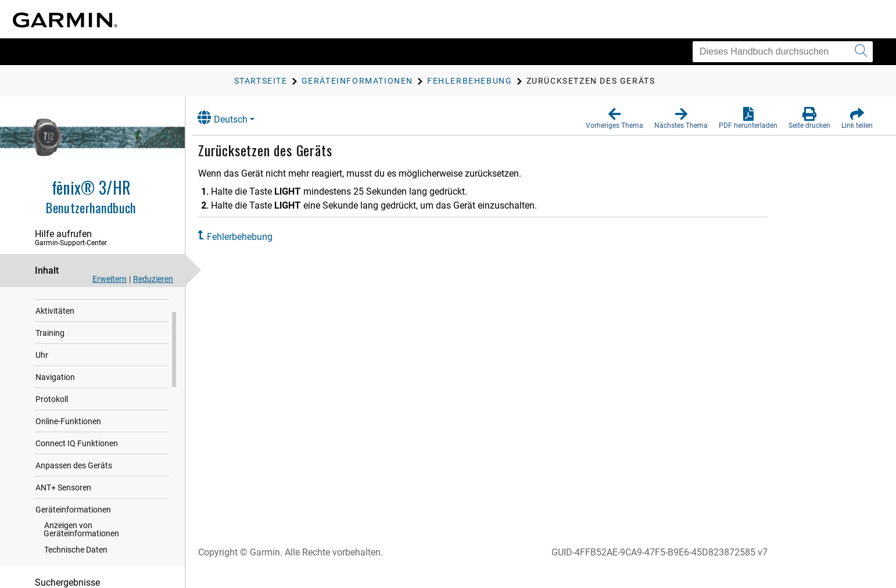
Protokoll (52, 422)
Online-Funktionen (68, 444)
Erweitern (110, 279)
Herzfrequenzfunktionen (79, 312)
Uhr (42, 378)
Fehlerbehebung (248, 237)
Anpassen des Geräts (74, 489)
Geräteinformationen (73, 533)
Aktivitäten (55, 334)
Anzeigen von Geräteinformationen (81, 553)
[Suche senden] (861, 52)
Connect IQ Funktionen (77, 467)
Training (50, 356)
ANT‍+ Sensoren (63, 511)
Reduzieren (153, 279)
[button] (614, 119)
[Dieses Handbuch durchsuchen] (783, 52)
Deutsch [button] (231, 118)
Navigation (55, 400)
